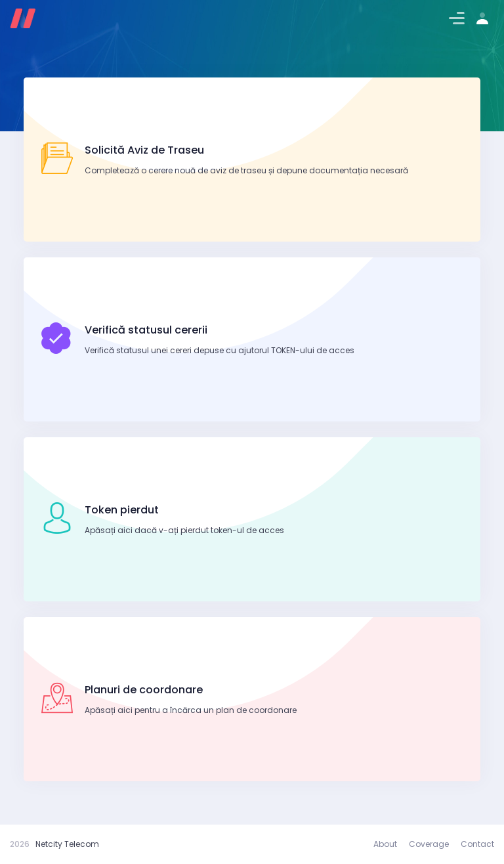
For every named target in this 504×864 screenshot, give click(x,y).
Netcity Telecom (67, 844)
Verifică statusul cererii (146, 330)
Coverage (429, 844)
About (385, 844)
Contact (477, 844)
